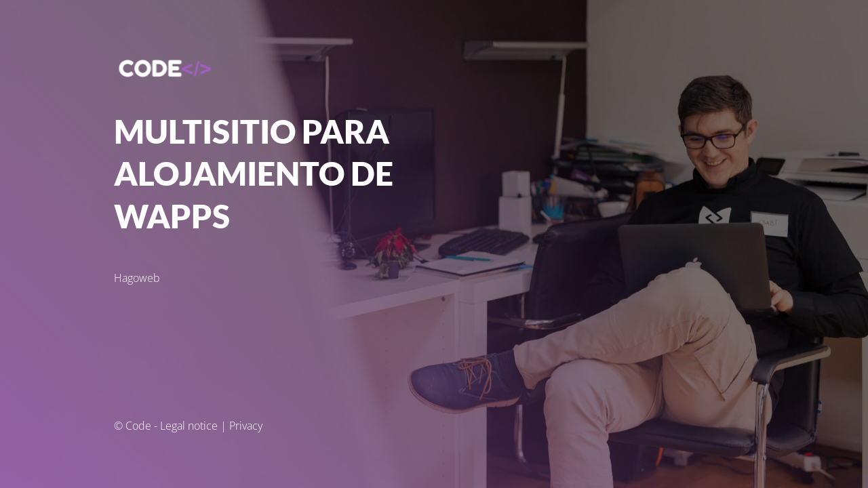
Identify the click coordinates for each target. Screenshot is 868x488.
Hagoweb (137, 278)
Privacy (246, 426)
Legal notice (189, 426)
